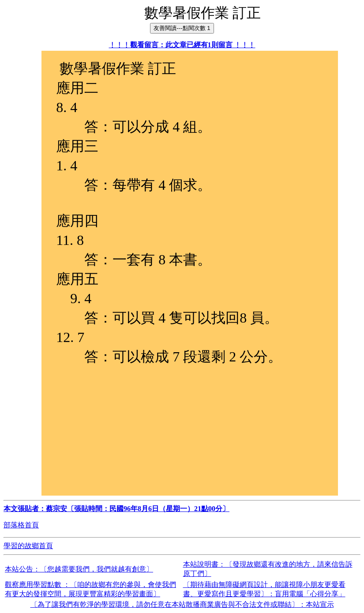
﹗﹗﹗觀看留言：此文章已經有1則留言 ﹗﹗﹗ (182, 45)
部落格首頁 (21, 525)
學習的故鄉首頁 (28, 546)
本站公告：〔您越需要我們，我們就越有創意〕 (79, 569)
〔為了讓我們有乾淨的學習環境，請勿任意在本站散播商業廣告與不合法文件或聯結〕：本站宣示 (182, 604)
